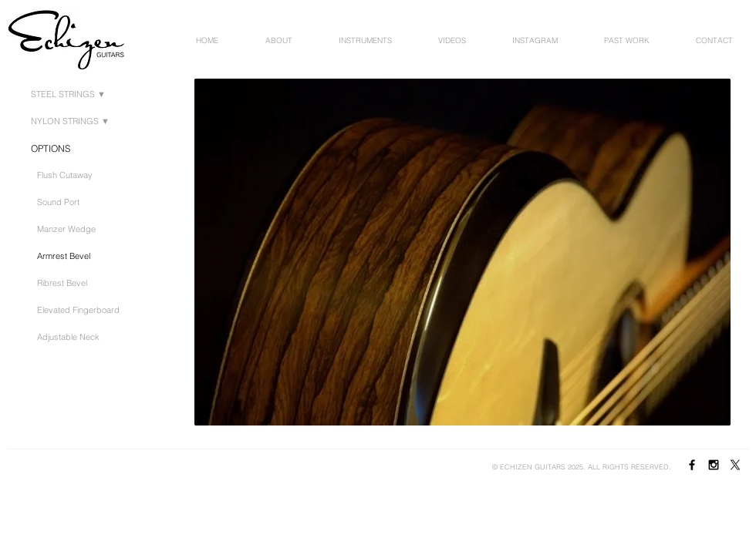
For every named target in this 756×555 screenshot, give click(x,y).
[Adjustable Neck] (72, 337)
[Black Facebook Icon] (692, 465)
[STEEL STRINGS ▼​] (71, 95)
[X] (735, 465)
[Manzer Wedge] (69, 230)
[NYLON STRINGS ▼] (73, 122)
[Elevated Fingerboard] (83, 310)
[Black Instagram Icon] (714, 465)
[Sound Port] (61, 203)
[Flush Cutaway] (68, 176)
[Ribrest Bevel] (65, 283)
